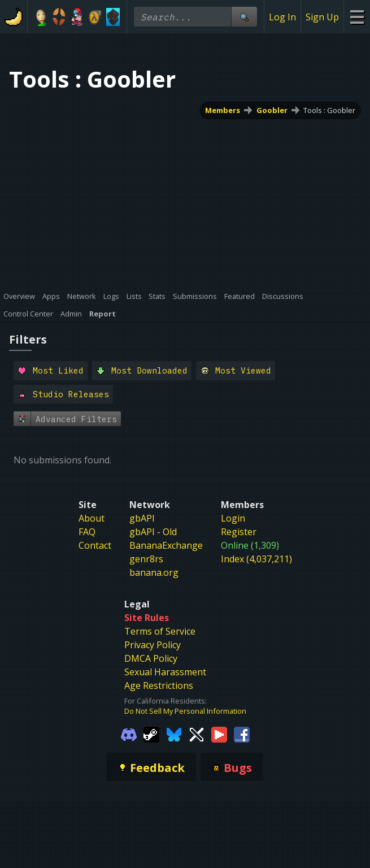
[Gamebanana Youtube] (219, 734)
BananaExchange (166, 545)
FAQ (87, 532)
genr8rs (146, 559)
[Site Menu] (357, 17)
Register (239, 532)
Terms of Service (160, 631)
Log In (282, 17)
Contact (95, 545)
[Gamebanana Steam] (151, 734)
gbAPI (142, 518)
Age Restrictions (159, 685)
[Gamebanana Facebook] (242, 734)
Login (233, 518)
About (92, 518)
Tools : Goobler (329, 110)
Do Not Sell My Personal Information (185, 711)
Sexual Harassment (165, 672)
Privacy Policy (153, 645)
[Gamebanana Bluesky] (174, 734)
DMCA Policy (151, 658)
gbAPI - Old (153, 532)
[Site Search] (244, 17)
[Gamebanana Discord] (129, 734)
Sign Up (322, 17)
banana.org (154, 572)
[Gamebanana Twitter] (197, 734)
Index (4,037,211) (256, 559)
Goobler (272, 110)
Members (223, 110)
